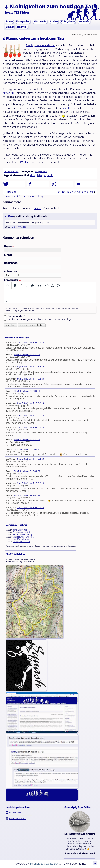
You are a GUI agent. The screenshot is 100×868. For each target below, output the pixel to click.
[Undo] (8, 286)
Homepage (11, 263)
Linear (37, 208)
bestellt (66, 108)
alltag (33, 176)
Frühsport (11, 192)
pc (44, 176)
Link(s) (10, 27)
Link (14, 227)
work (50, 176)
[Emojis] (52, 286)
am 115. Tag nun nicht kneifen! (77, 192)
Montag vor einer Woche (41, 45)
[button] (14, 184)
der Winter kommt (22, 539)
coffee (9, 217)
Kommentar (12, 280)
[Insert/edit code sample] (47, 286)
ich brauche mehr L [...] (23, 535)
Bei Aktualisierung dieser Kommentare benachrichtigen (40, 319)
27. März (25, 162)
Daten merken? (17, 316)
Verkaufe (88, 21)
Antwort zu (11, 272)
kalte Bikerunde (20, 530)
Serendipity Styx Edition (44, 864)
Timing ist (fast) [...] (22, 542)
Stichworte (41, 21)
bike (40, 176)
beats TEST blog (17, 13)
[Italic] (21, 286)
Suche (56, 21)
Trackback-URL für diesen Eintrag (23, 196)
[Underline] (26, 286)
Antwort (22, 227)
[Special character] (58, 286)
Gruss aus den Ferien (22, 532)
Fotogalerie (71, 21)
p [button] (6, 302)
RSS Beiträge (15, 813)
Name (9, 247)
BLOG (10, 21)
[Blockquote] (39, 286)
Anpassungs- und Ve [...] (24, 537)
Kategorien (24, 21)
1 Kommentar (11, 172)
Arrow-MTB (9, 93)
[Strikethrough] (32, 286)
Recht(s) (23, 27)
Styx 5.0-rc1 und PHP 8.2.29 (31, 343)
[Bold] (15, 286)
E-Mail (8, 255)
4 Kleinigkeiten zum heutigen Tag (50, 7)
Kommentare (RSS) (18, 819)
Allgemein (41, 172)
